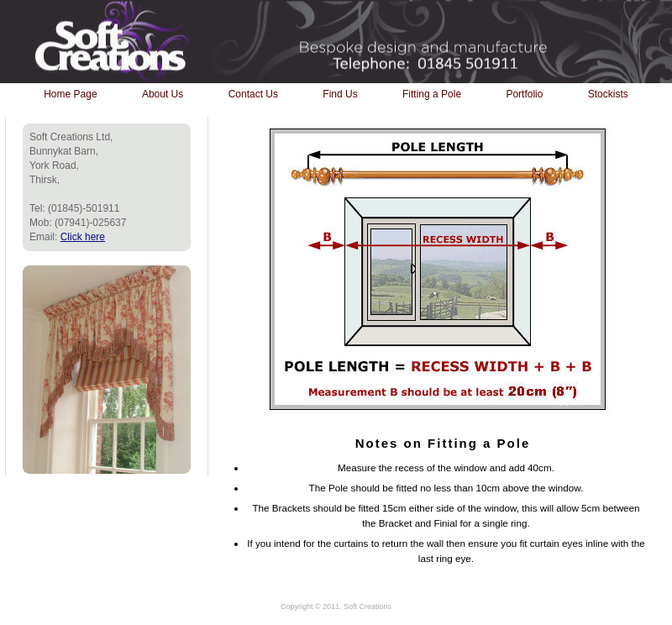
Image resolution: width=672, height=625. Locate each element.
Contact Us (253, 94)
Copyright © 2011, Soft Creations (336, 607)
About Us (163, 94)
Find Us (340, 94)
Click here (83, 237)
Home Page (70, 94)
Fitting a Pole (432, 94)
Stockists (608, 94)
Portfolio (524, 94)
